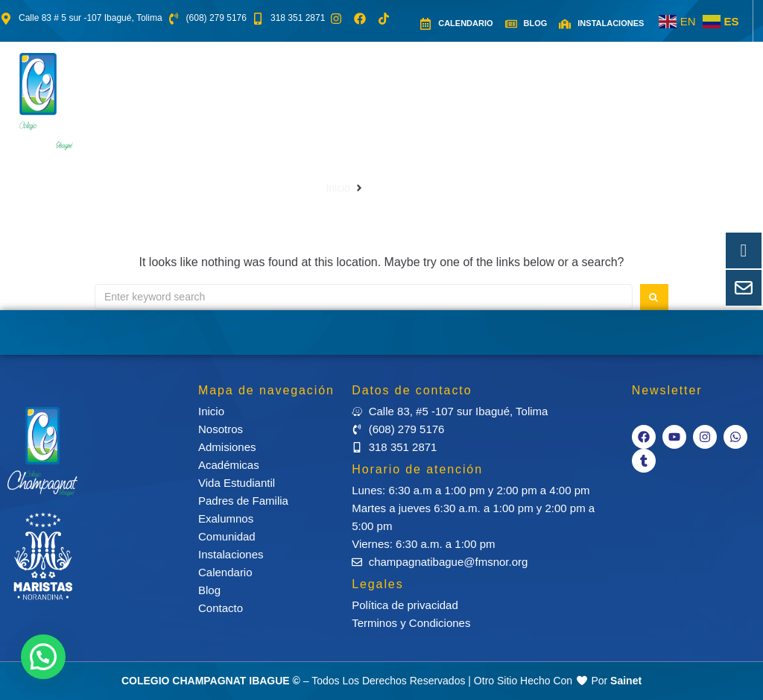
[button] (180, 90)
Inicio (338, 188)
